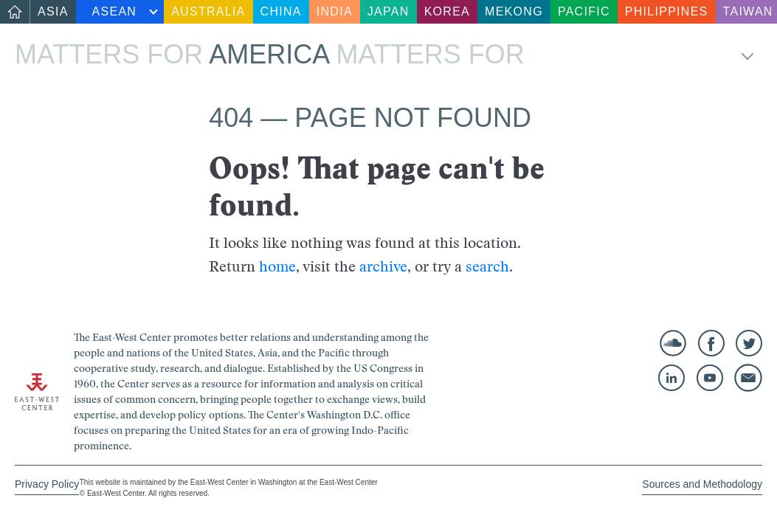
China (281, 11)
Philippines (667, 11)
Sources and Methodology (702, 484)
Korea (447, 11)
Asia (53, 11)
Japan (388, 11)
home (277, 266)
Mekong (514, 11)
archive (383, 266)
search (487, 266)
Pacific (584, 11)
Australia (208, 11)
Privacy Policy (47, 484)
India (335, 11)
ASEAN (115, 11)
